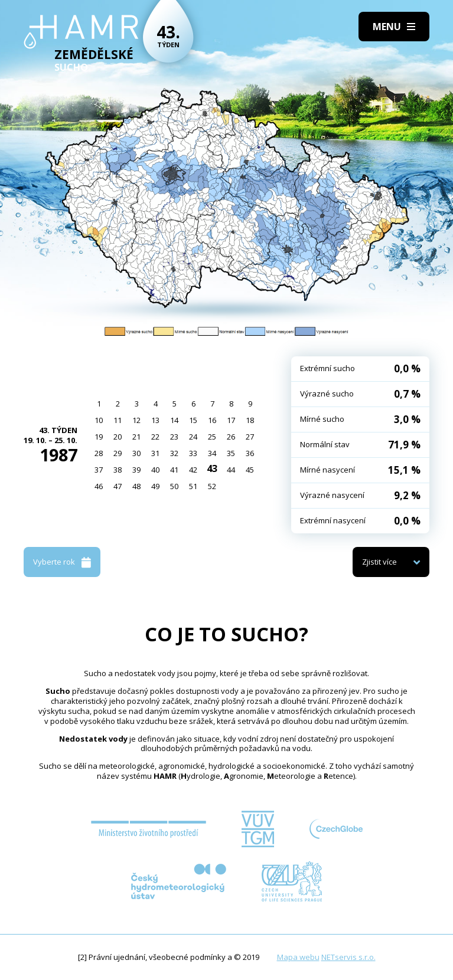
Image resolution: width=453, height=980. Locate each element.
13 (155, 420)
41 (174, 470)
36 (250, 453)
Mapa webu (298, 957)
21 (136, 437)
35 (231, 453)
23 (174, 437)
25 (212, 437)
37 (99, 470)
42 (193, 470)
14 (174, 420)
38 (118, 470)
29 (118, 453)
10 (99, 420)
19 (99, 437)
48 (136, 486)
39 (136, 470)
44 (231, 470)
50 (174, 486)
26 (231, 437)
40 (155, 470)
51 (193, 486)
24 (193, 437)
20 (118, 437)
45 (250, 470)
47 (118, 486)
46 (99, 486)
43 (212, 468)
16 (212, 420)
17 (231, 420)
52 (212, 486)
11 (118, 420)
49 (155, 486)
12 (136, 420)
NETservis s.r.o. (348, 957)
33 (193, 453)
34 (212, 453)
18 (250, 420)
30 (136, 453)
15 (193, 420)
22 (155, 437)
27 (250, 437)
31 (155, 453)
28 (99, 453)
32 (174, 453)
